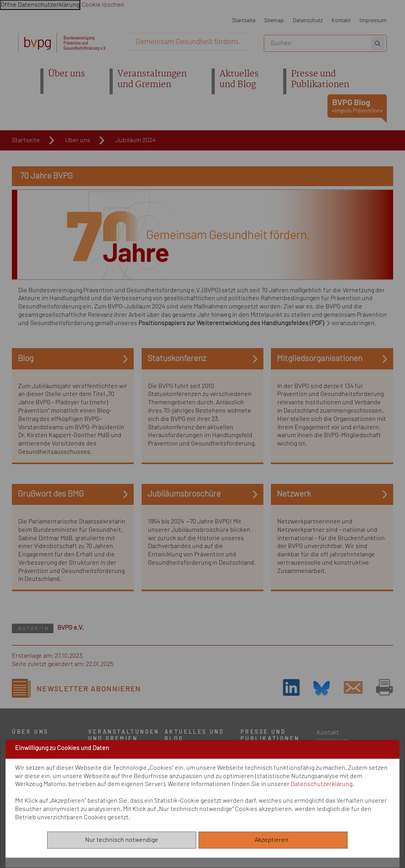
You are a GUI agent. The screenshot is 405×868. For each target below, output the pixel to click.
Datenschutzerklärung (322, 784)
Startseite (244, 20)
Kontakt (341, 20)
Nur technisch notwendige (122, 840)
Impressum (373, 20)
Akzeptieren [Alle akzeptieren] (273, 840)
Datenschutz (308, 20)
